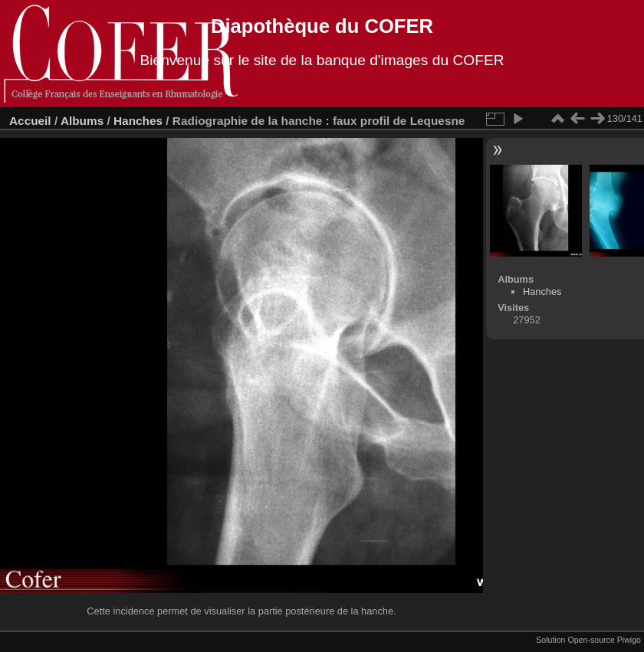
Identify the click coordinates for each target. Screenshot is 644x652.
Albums (82, 121)
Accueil (30, 121)
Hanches (138, 121)
